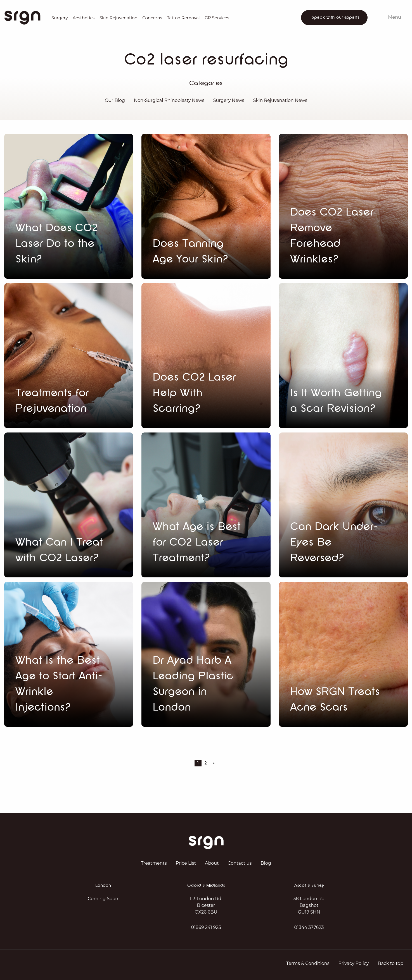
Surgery (60, 18)
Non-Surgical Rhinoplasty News (169, 100)
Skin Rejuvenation (119, 18)
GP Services (217, 18)
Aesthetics (84, 18)
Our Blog (115, 100)
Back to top (390, 963)
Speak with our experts (336, 18)
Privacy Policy (353, 963)
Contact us (240, 863)
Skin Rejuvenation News (280, 100)
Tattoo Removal (183, 18)
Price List (186, 863)
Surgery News (229, 100)
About (212, 863)
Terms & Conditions (308, 963)
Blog (266, 863)
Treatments (154, 863)
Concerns (152, 18)
